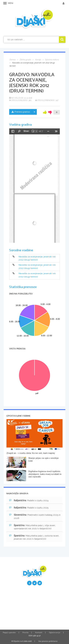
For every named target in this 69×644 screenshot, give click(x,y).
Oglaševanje (55, 632)
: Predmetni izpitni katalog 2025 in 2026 (35, 516)
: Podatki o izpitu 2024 (29, 500)
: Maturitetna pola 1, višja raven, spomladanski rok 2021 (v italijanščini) (32, 527)
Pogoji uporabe (9, 632)
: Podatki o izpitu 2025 (29, 508)
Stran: (26, 131)
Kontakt (39, 632)
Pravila (25, 632)
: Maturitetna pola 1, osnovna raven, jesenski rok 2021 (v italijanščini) (34, 537)
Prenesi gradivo (21, 112)
